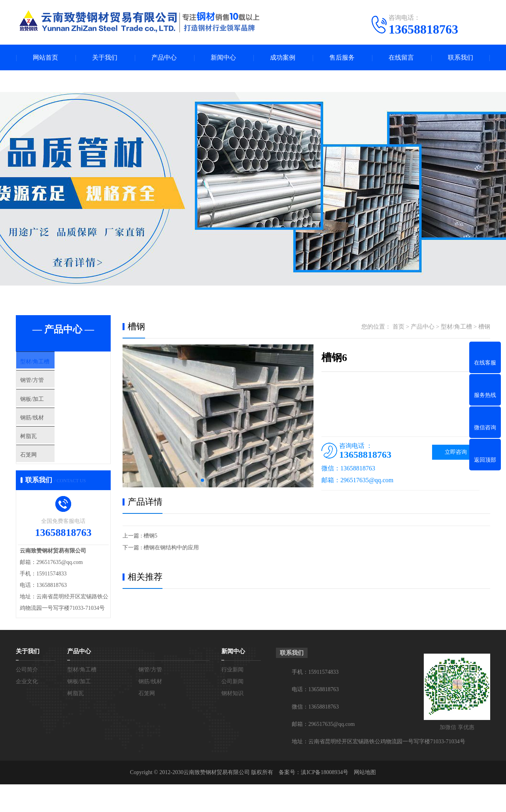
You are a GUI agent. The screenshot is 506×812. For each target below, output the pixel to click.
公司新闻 (232, 709)
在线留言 (401, 57)
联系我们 (461, 57)
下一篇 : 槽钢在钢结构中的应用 (161, 548)
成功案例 (283, 57)
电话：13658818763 (315, 717)
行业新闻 (232, 697)
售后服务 (342, 57)
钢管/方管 (47, 387)
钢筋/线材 (47, 433)
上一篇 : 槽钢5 (140, 536)
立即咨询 (456, 452)
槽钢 (484, 327)
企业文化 (27, 709)
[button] (202, 480)
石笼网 (43, 480)
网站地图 (365, 800)
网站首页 (45, 57)
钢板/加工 (47, 410)
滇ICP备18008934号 (325, 800)
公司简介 (27, 697)
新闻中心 (223, 57)
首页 (398, 327)
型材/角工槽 (50, 363)
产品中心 (164, 57)
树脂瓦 (43, 457)
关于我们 (105, 57)
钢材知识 (232, 721)
